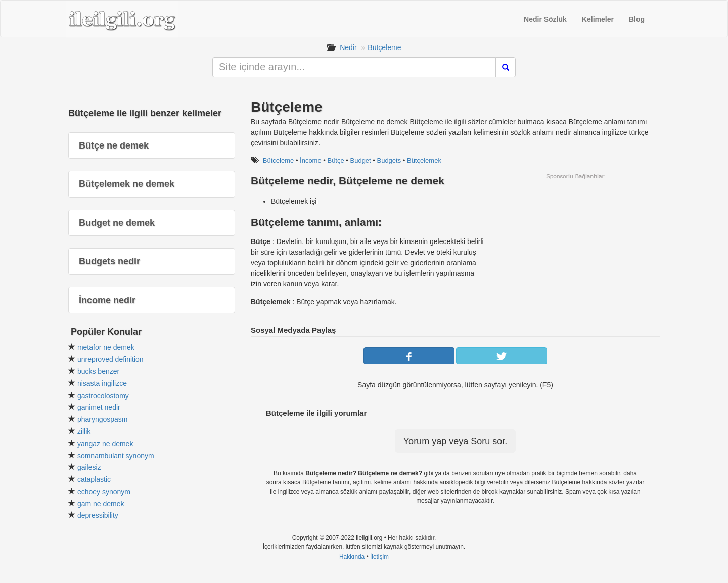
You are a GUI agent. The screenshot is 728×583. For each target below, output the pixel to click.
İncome (311, 160)
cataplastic (94, 479)
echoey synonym (104, 492)
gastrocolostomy (103, 396)
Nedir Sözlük (545, 19)
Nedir (348, 47)
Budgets (389, 160)
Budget (361, 160)
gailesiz (89, 467)
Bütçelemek (424, 160)
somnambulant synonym (116, 456)
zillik (84, 431)
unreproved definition (110, 359)
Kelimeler (598, 19)
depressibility (98, 515)
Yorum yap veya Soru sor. (455, 441)
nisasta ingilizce (102, 383)
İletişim (379, 557)
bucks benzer (98, 371)
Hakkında (352, 557)
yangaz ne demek (105, 444)
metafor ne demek (106, 347)
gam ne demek (101, 504)
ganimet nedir (99, 407)
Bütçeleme (384, 47)
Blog (637, 19)
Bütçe (335, 160)
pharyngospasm (103, 419)
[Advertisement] (575, 251)
